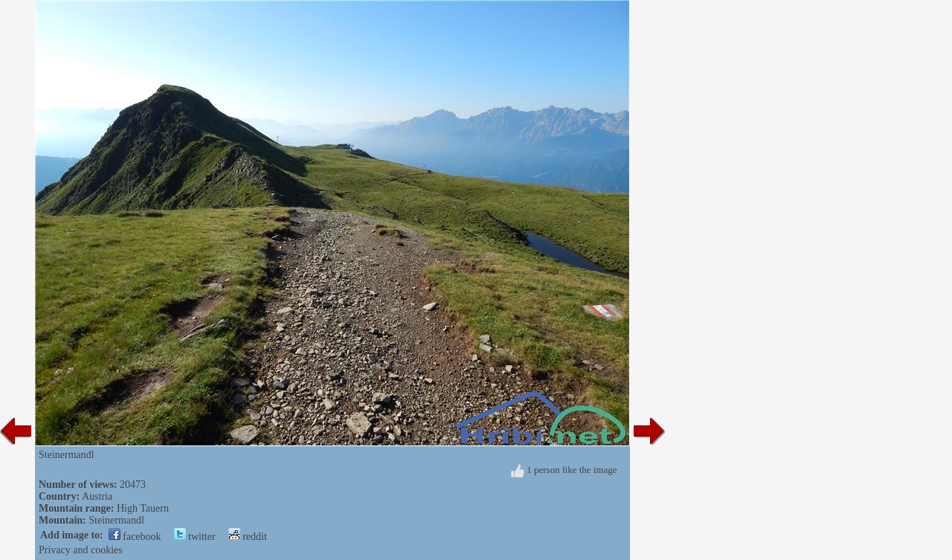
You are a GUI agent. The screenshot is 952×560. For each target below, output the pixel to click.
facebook (135, 537)
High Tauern (143, 508)
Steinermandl (116, 520)
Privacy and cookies (81, 550)
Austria (97, 496)
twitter (195, 537)
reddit (248, 537)
